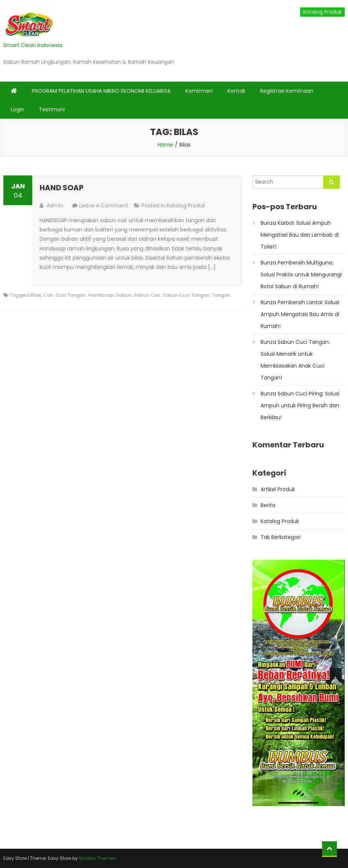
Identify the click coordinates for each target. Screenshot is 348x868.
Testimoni (52, 109)
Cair (48, 295)
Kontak (236, 91)
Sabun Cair (147, 295)
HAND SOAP (62, 188)
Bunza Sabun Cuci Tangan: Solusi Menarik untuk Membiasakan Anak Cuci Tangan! (295, 360)
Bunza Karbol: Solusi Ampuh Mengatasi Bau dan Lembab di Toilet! (300, 235)
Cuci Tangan (71, 295)
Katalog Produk (322, 12)
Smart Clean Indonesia (33, 45)
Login (17, 109)
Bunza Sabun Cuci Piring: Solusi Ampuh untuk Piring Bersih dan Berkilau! (300, 405)
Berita (268, 505)
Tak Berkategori (281, 537)
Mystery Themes (97, 858)
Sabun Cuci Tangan (186, 295)
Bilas (36, 295)
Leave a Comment (104, 206)
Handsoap (101, 295)
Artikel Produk (278, 489)
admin (55, 206)
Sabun (124, 295)
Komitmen (199, 91)
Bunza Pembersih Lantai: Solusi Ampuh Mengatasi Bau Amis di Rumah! (300, 314)
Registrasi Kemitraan (287, 91)
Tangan (221, 295)
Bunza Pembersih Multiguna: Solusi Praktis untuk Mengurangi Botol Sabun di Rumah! (301, 274)
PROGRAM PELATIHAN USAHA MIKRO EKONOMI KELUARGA (101, 91)
